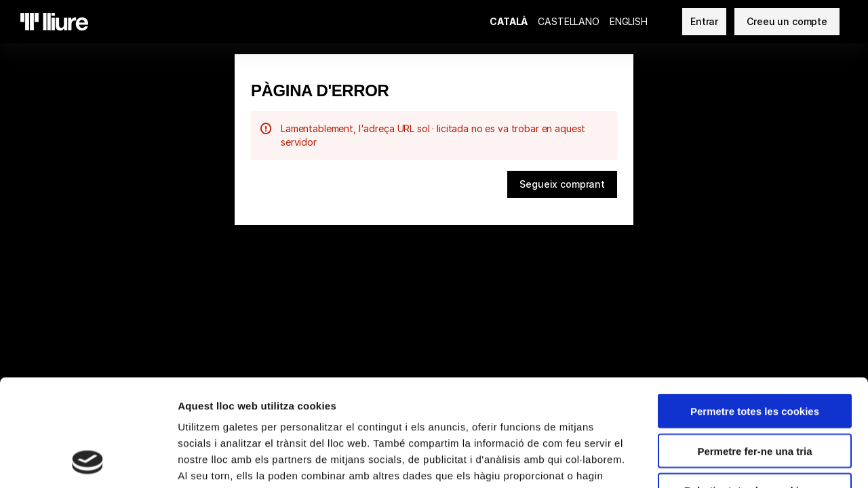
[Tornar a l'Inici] (54, 22)
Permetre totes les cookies (755, 311)
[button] (562, 184)
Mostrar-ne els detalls (781, 461)
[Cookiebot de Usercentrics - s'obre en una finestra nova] (88, 462)
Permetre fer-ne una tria (754, 351)
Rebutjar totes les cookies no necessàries (755, 396)
